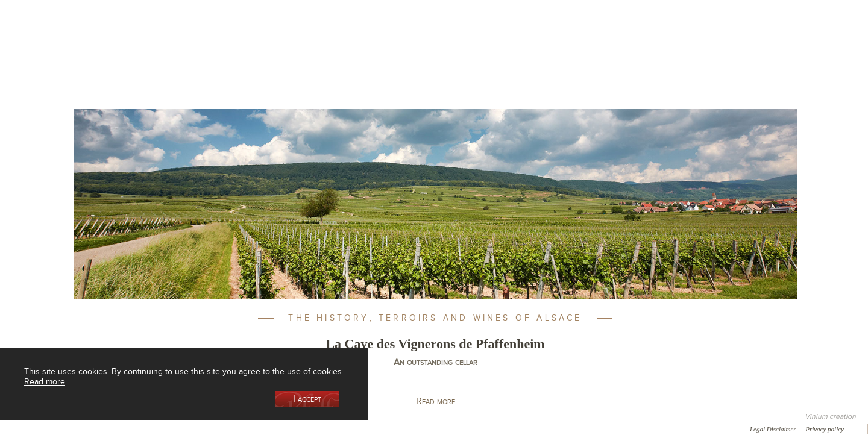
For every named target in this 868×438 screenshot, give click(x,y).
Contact (277, 428)
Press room (231, 428)
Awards (54, 428)
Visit (650, 62)
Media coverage (107, 428)
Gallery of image (172, 428)
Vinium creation (830, 416)
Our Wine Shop (222, 62)
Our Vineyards (311, 62)
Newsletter (323, 428)
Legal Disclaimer (773, 429)
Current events (740, 62)
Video (366, 428)
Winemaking (562, 62)
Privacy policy (825, 429)
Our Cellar (134, 62)
